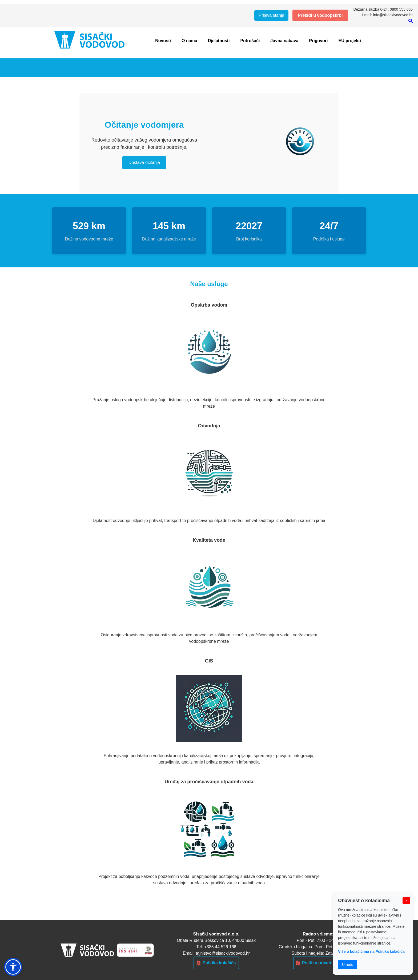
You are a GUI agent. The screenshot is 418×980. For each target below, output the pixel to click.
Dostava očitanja (144, 162)
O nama (189, 41)
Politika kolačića (216, 963)
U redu (348, 965)
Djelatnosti (219, 41)
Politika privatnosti (318, 963)
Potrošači (250, 41)
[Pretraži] (411, 21)
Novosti (163, 41)
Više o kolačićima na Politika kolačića (371, 951)
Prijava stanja (271, 15)
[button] (13, 967)
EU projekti (350, 41)
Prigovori (318, 41)
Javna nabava (284, 41)
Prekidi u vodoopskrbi (320, 15)
